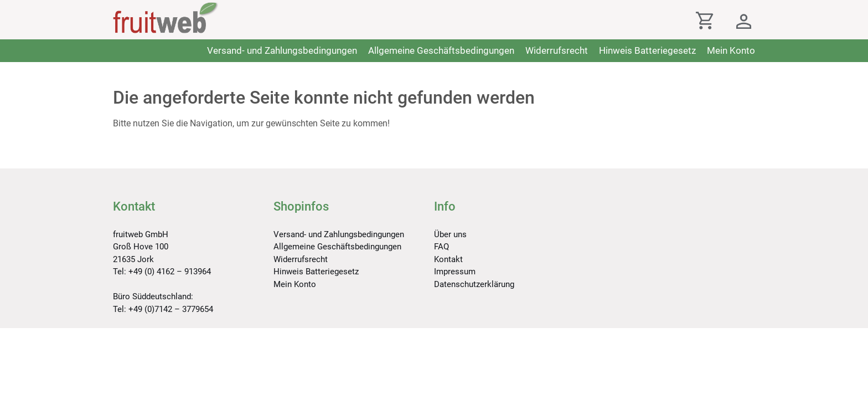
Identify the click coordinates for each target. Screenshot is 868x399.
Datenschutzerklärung (474, 284)
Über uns (450, 234)
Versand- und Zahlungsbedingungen (282, 50)
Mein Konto (731, 50)
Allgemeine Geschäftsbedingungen (441, 50)
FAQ (441, 247)
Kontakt (448, 259)
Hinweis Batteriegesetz (647, 50)
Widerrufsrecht (557, 50)
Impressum (455, 272)
